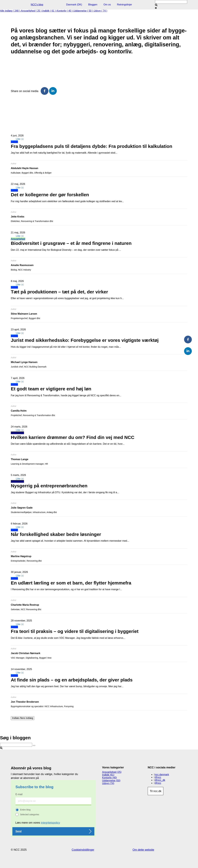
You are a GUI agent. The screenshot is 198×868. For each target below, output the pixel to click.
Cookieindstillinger (83, 850)
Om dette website (143, 850)
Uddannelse (17, 433)
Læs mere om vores (38, 823)
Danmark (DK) (74, 5)
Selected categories (30, 814)
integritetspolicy (50, 823)
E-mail (19, 794)
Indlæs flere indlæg (23, 718)
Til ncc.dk (156, 791)
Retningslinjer (124, 5)
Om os (107, 5)
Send (18, 831)
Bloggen (93, 5)
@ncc (158, 777)
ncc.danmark (162, 775)
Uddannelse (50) (111, 781)
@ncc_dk (160, 780)
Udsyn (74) (108, 783)
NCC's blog (37, 5)
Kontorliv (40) (109, 778)
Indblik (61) (108, 775)
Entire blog (25, 810)
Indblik (14, 142)
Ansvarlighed (18, 239)
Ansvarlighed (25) (112, 772)
